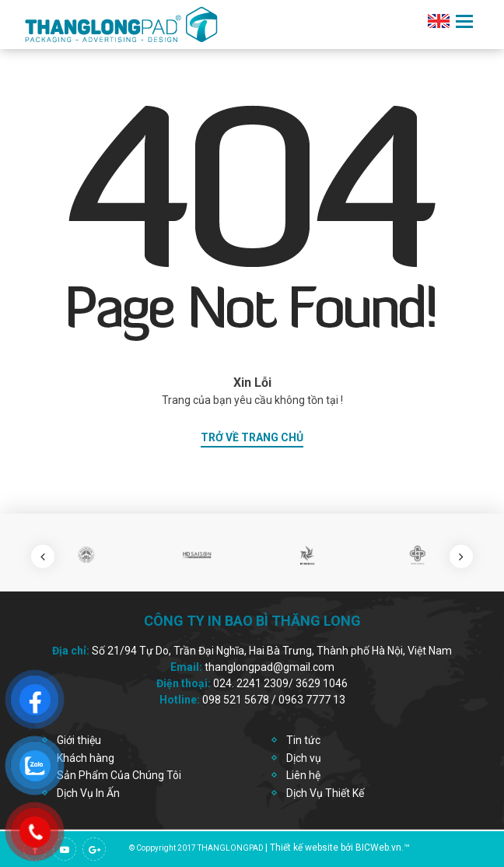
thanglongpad (231, 848)
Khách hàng (86, 758)
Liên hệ (303, 775)
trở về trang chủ (252, 437)
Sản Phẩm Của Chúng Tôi (119, 775)
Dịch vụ (304, 758)
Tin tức (303, 740)
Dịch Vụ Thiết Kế (325, 793)
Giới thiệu (79, 740)
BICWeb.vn (378, 848)
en (439, 21)
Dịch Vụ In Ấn (88, 793)
